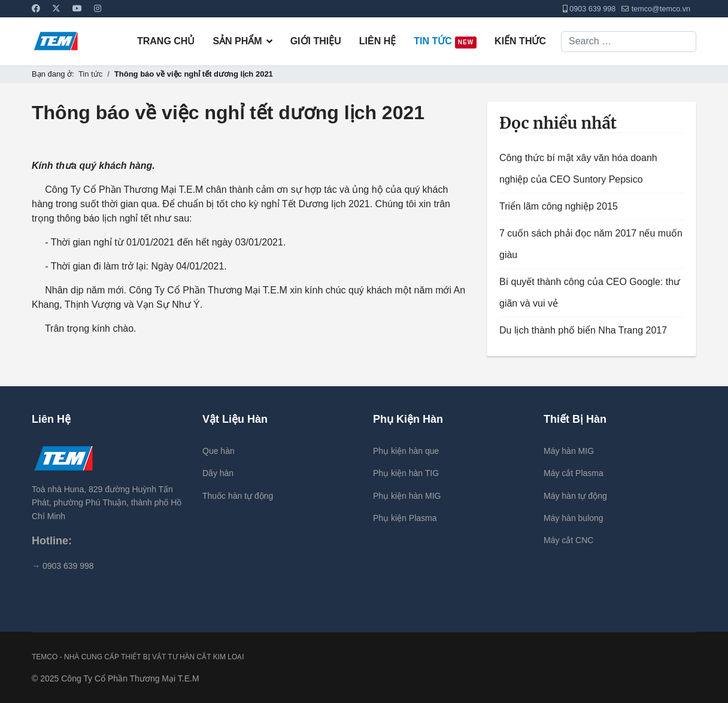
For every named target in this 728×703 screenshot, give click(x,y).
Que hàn (219, 451)
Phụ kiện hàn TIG (406, 473)
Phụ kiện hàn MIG (407, 496)
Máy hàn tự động (575, 496)
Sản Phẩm (237, 41)
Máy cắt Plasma (574, 473)
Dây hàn (218, 473)
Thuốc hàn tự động (238, 496)
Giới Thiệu (316, 41)
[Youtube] (77, 8)
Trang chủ (166, 41)
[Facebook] (36, 8)
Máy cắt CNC (568, 540)
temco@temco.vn (661, 9)
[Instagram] (98, 8)
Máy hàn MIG (569, 451)
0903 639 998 (592, 9)
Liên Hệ (377, 41)
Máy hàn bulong (574, 518)
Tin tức (445, 42)
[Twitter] (56, 8)
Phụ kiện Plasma (405, 518)
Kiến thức (520, 41)
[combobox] (629, 42)
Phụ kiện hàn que (406, 451)
